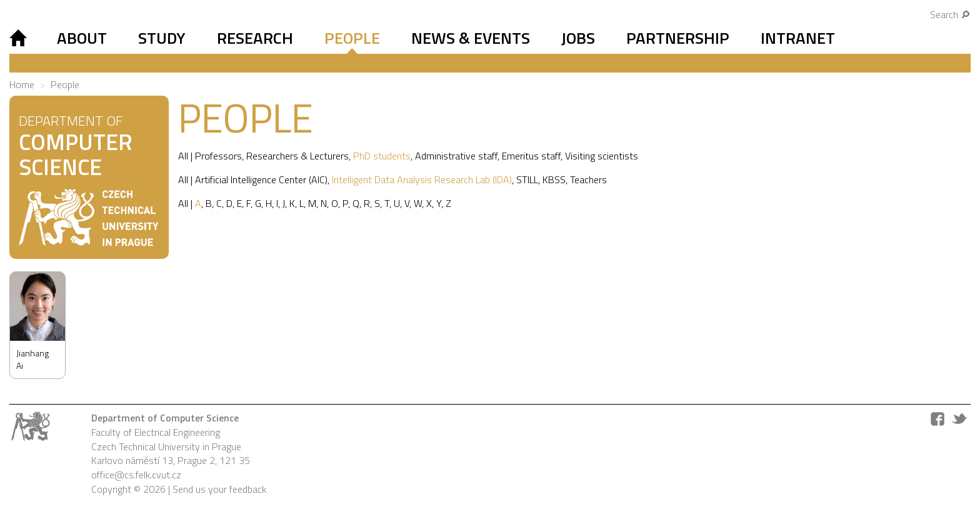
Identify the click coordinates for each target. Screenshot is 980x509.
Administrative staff (456, 156)
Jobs (578, 38)
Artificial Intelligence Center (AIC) (261, 179)
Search (950, 14)
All (183, 156)
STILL (527, 179)
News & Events (471, 38)
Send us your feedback (219, 489)
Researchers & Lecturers (297, 156)
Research (255, 38)
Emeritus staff (531, 156)
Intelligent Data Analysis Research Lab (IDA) (422, 179)
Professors (218, 156)
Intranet (798, 38)
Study (162, 38)
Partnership (678, 38)
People (352, 38)
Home (22, 84)
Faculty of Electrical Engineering (156, 432)
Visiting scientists (602, 156)
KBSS (554, 179)
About (82, 38)
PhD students (382, 156)
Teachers (588, 179)
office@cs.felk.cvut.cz (136, 475)
